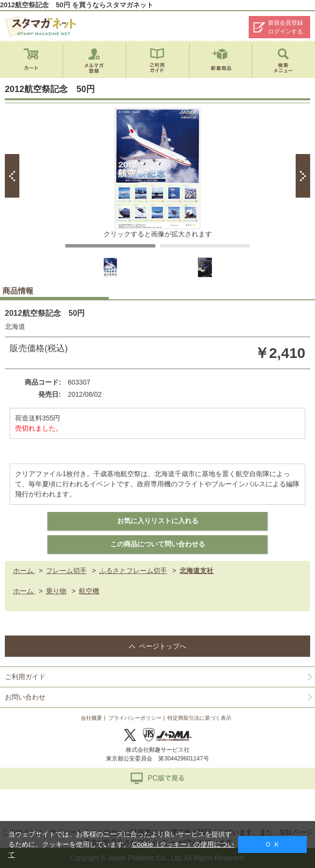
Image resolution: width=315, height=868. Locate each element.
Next (303, 176)
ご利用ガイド (25, 677)
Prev (12, 176)
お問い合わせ (25, 697)
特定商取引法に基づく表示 (199, 718)
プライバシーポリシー (135, 718)
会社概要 (91, 718)
